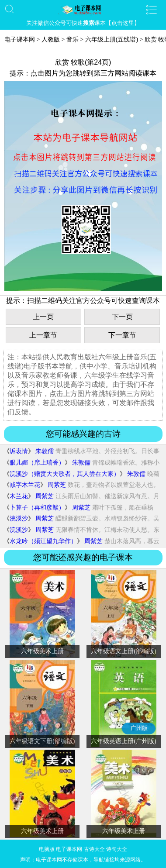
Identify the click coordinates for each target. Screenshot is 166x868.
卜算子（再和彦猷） (37, 508)
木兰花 (19, 496)
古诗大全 (94, 849)
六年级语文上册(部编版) (123, 651)
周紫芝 (57, 485)
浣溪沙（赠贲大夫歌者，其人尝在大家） (65, 474)
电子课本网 (20, 40)
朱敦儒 (45, 451)
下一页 (122, 317)
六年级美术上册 (42, 651)
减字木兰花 (25, 485)
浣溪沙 (19, 518)
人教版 (51, 40)
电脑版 (47, 849)
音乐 (73, 40)
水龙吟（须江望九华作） (43, 541)
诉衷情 (19, 451)
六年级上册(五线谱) (112, 40)
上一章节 (43, 335)
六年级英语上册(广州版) (123, 741)
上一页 (43, 317)
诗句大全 (117, 849)
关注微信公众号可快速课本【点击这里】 (83, 23)
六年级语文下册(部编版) (42, 741)
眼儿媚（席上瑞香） (37, 463)
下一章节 (122, 335)
